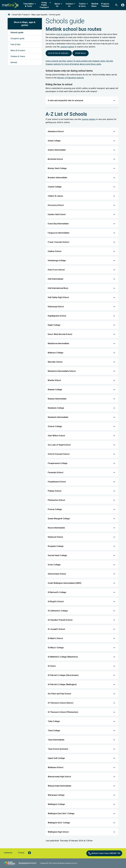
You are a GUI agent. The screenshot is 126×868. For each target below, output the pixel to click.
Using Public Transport (21, 15)
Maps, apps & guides (40, 15)
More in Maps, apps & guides (25, 24)
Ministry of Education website (70, 78)
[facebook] (31, 853)
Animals (14, 62)
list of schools (64, 34)
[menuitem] (30, 5)
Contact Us (8, 853)
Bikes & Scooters (18, 50)
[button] (30, 5)
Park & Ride (15, 44)
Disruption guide (17, 38)
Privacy (21, 853)
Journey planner (67, 47)
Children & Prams (18, 56)
